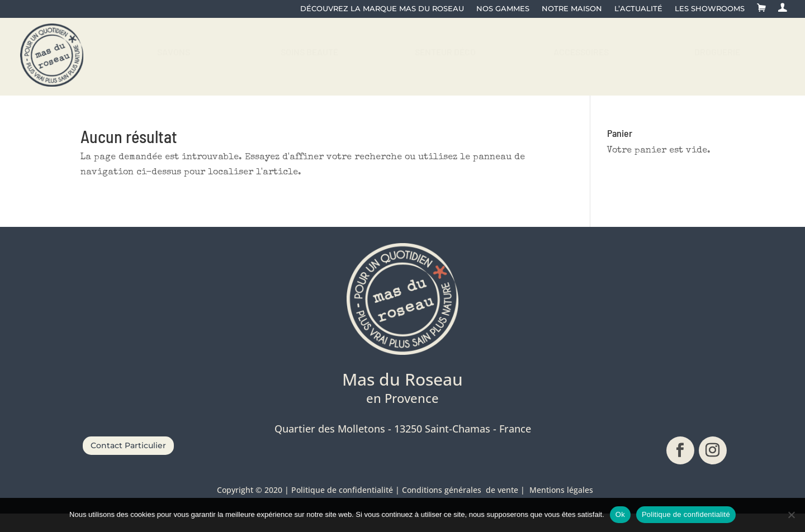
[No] (791, 515)
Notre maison (572, 9)
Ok (620, 514)
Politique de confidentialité (686, 514)
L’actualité (638, 9)
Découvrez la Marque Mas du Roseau (382, 9)
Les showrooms (710, 9)
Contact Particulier (128, 463)
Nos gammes (503, 9)
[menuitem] (174, 61)
